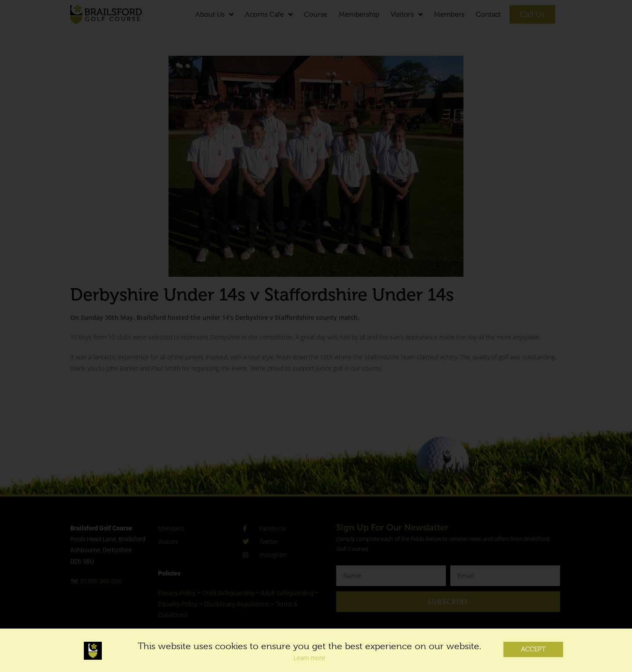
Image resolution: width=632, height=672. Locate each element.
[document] (316, 336)
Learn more (309, 663)
